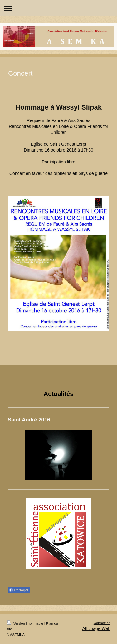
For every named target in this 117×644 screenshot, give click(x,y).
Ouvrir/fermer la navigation (58, 8)
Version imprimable (25, 623)
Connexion (102, 623)
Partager (19, 590)
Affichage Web (96, 628)
